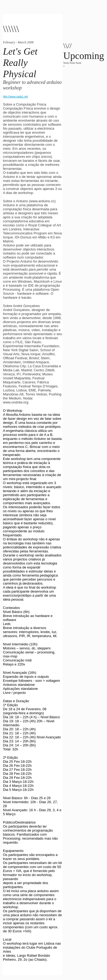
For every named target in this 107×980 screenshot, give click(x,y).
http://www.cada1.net (15, 97)
